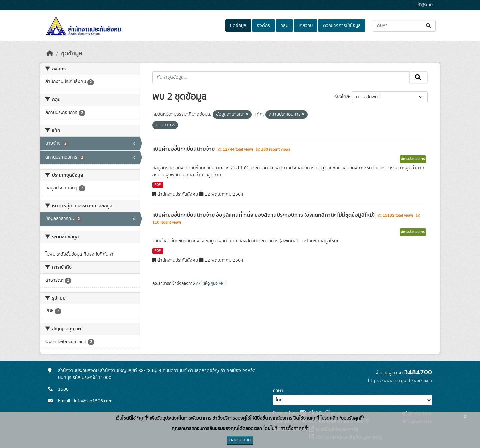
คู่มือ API (217, 283)
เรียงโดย (341, 97)
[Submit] (429, 26)
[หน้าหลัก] (50, 54)
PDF (157, 185)
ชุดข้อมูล (238, 26)
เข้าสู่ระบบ (424, 5)
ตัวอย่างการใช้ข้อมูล (342, 26)
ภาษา (278, 391)
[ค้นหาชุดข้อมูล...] (404, 26)
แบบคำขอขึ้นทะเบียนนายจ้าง (184, 149)
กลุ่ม (284, 26)
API (199, 283)
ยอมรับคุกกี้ (240, 440)
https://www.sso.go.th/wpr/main (400, 381)
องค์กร (263, 26)
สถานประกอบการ (413, 159)
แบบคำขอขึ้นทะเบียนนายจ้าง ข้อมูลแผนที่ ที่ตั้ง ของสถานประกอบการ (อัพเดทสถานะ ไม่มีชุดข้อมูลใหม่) (264, 215)
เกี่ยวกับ (306, 26)
